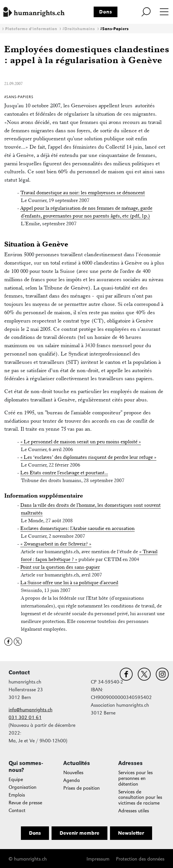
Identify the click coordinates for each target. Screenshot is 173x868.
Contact (17, 810)
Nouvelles (73, 773)
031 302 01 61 (25, 717)
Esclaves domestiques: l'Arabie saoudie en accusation (77, 528)
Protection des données (140, 859)
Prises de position (81, 788)
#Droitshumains (79, 29)
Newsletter (131, 833)
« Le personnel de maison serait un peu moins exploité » (81, 442)
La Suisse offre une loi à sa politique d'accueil (69, 582)
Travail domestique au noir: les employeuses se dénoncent (83, 193)
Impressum (98, 859)
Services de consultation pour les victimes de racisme (140, 798)
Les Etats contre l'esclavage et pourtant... (64, 473)
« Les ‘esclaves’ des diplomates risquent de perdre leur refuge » (88, 457)
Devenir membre (79, 833)
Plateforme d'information (31, 29)
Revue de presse (25, 803)
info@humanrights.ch (31, 710)
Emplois (17, 795)
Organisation (22, 787)
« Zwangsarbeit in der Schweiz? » (56, 544)
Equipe (16, 779)
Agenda (72, 780)
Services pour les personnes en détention (135, 778)
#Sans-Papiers (115, 29)
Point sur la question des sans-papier (60, 567)
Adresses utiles (134, 811)
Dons (106, 12)
